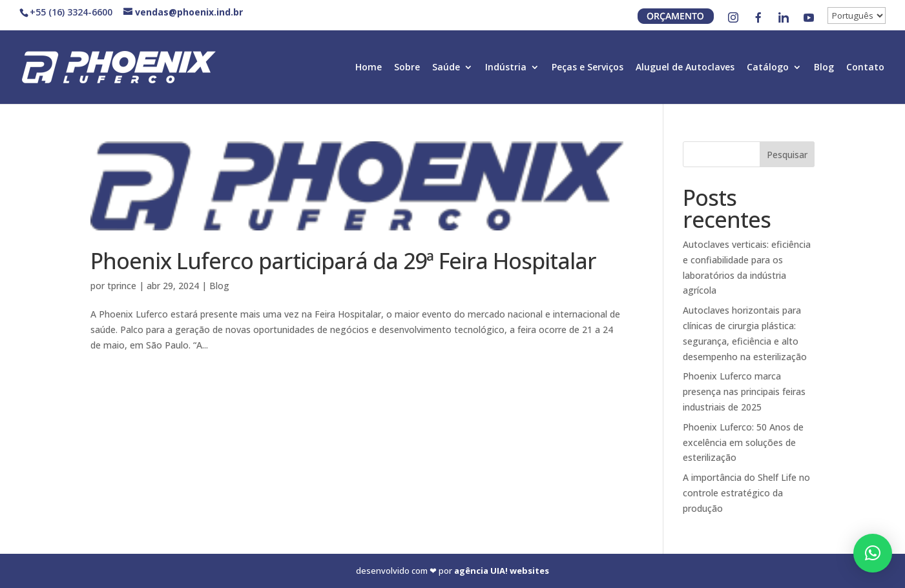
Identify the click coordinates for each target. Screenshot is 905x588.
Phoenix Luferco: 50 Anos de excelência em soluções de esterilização (743, 442)
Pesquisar (787, 155)
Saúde (446, 68)
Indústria (506, 68)
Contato (865, 68)
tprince (122, 286)
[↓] (857, 15)
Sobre (407, 68)
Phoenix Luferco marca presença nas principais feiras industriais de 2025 (744, 391)
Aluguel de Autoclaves (685, 68)
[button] (873, 553)
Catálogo (768, 68)
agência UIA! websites (502, 571)
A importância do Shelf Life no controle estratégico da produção (746, 493)
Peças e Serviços (588, 68)
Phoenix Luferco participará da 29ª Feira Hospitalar (343, 261)
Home (369, 68)
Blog (824, 68)
